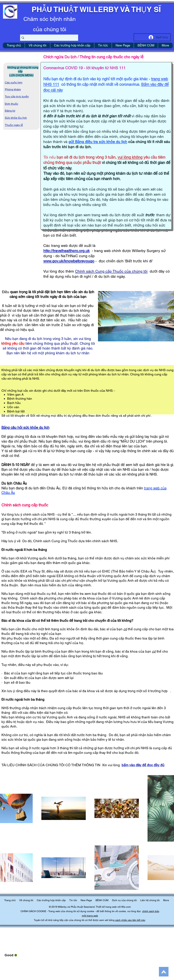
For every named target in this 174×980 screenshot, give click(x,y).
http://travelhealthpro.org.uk (66, 251)
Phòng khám (13, 89)
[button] (124, 900)
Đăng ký (10, 111)
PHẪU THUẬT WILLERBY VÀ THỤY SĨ (96, 9)
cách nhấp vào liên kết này (130, 920)
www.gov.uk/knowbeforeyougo (69, 261)
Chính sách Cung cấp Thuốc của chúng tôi (111, 271)
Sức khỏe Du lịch (16, 118)
